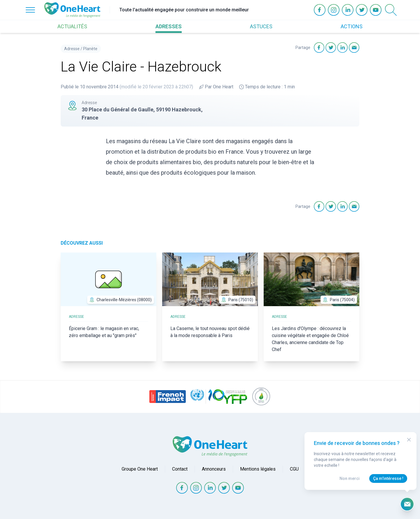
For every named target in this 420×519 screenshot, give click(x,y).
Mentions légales (258, 469)
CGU (294, 469)
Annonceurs (214, 469)
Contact (180, 469)
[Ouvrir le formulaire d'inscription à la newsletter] (407, 504)
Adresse (72, 49)
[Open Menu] (30, 10)
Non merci (350, 478)
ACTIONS (352, 26)
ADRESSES (169, 26)
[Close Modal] (409, 440)
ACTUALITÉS (72, 26)
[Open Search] (391, 10)
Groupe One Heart (140, 469)
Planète (90, 49)
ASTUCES (261, 26)
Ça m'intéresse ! (388, 478)
